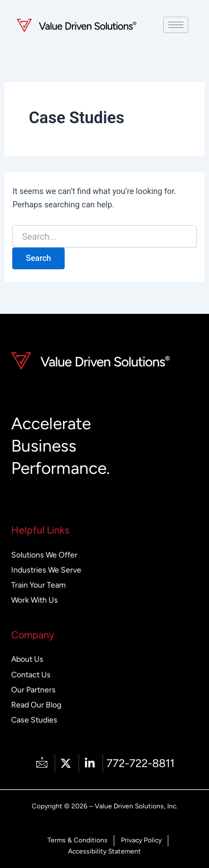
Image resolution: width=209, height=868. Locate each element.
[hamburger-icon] (176, 25)
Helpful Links (40, 530)
